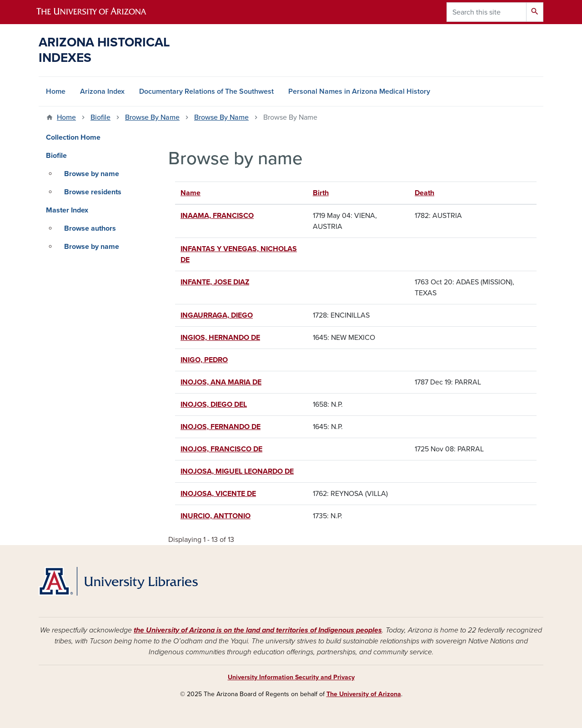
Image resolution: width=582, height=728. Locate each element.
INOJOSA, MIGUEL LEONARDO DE (237, 471)
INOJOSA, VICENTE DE (218, 494)
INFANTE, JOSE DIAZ (215, 282)
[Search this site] (487, 12)
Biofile (100, 117)
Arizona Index (102, 91)
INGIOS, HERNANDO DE (220, 338)
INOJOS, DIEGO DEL (214, 404)
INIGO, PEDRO (204, 360)
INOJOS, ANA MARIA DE (221, 382)
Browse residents (93, 192)
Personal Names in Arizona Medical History (359, 91)
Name (195, 193)
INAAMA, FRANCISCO (217, 216)
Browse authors (90, 228)
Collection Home (73, 137)
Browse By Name (152, 117)
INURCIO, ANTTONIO (216, 516)
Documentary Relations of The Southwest (206, 91)
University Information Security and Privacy (291, 677)
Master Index (67, 210)
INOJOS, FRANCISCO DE (221, 449)
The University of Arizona (364, 694)
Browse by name (92, 174)
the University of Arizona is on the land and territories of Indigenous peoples (258, 630)
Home (56, 91)
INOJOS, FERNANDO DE (221, 427)
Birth (321, 193)
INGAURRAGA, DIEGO (217, 315)
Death (424, 193)
